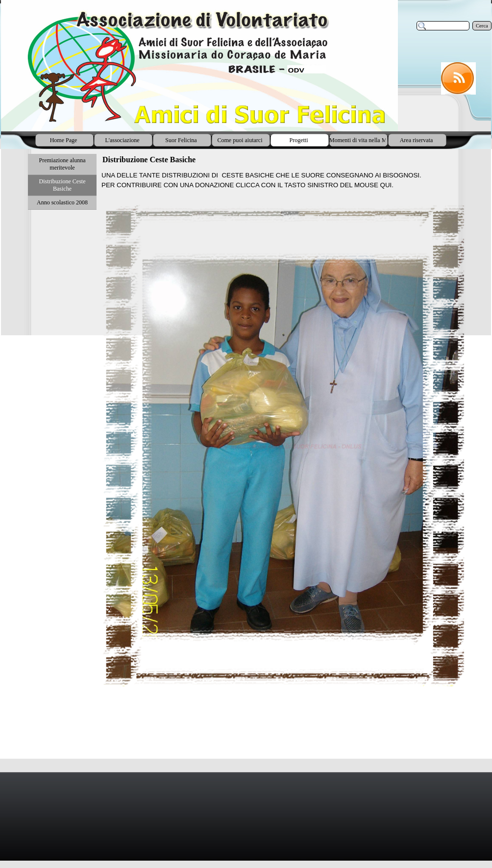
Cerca (482, 26)
